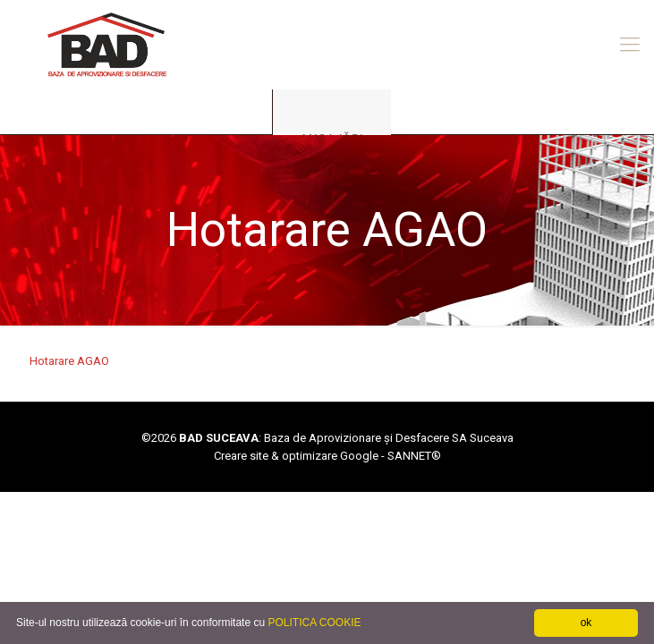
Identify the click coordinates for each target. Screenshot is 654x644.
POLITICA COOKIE (314, 623)
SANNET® (414, 456)
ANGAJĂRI (332, 138)
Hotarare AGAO (69, 361)
